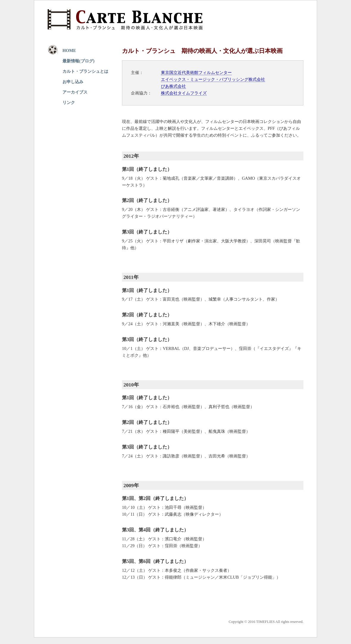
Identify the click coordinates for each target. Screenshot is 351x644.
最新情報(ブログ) (79, 61)
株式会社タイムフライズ (184, 93)
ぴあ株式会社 (173, 86)
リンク (69, 102)
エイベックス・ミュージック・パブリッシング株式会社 (213, 79)
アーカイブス (75, 92)
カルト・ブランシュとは (85, 71)
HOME (69, 50)
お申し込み (73, 82)
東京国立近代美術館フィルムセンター (196, 72)
